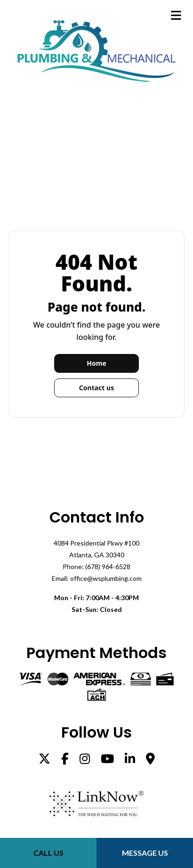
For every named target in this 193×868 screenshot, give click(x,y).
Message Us (145, 853)
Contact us (96, 388)
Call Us (48, 853)
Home (96, 363)
